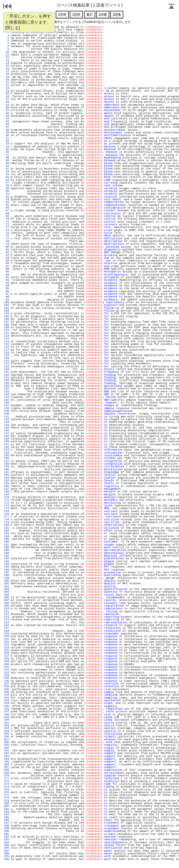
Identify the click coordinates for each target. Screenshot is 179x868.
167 (7, 489)
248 (7, 714)
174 (7, 508)
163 (7, 478)
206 (7, 598)
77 (7, 239)
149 (7, 439)
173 (7, 506)
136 (7, 403)
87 (7, 266)
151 (7, 444)
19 (7, 77)
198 (7, 575)
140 (7, 414)
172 (7, 503)
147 (7, 433)
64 (7, 202)
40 (7, 135)
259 (7, 745)
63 (7, 199)
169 (7, 495)
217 (7, 628)
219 (7, 634)
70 (7, 219)
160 (7, 470)
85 (7, 261)
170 (7, 497)
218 (7, 631)
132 (7, 392)
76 (7, 236)
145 (7, 428)
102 (7, 308)
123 (7, 367)
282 (7, 809)
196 (7, 570)
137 (7, 405)
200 (7, 581)
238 (7, 686)
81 (7, 250)
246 (7, 709)
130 (7, 386)
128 (7, 380)
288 (7, 826)
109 (7, 327)
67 (7, 211)
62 (7, 197)
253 (7, 728)
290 (7, 831)
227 (7, 656)
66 (7, 208)
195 (7, 567)
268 (7, 770)
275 (7, 790)
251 (7, 723)
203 (7, 589)
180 (7, 525)
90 (7, 275)
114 (7, 342)
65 (7, 205)
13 (7, 60)
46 (7, 152)
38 (7, 130)
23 (7, 88)
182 (7, 531)
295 (7, 845)
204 (7, 592)
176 (7, 514)
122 (7, 364)
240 (7, 692)
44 (7, 147)
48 (7, 158)
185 (7, 539)
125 (7, 372)
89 (7, 272)
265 (7, 762)
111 (7, 333)
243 (7, 700)
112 (7, 336)
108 (7, 325)
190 (7, 553)
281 (7, 806)
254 (7, 731)
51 (7, 166)
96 (7, 291)
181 (7, 528)
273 (7, 784)
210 (7, 609)
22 (7, 85)
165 (7, 483)
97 (7, 294)
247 (7, 711)
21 (7, 83)
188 (7, 547)
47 (7, 155)
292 (7, 837)
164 (7, 481)
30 (7, 108)
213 (7, 617)
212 (7, 614)
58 (7, 185)
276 (7, 792)
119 (7, 355)
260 (7, 748)
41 (7, 138)
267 (7, 767)
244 (7, 703)
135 (7, 400)
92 (7, 280)
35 (7, 122)
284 (7, 814)
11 (7, 55)
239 (7, 689)
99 (7, 300)
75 (7, 233)
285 (7, 817)
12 (7, 57)
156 (7, 458)
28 (7, 102)
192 (7, 558)
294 (7, 842)
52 (7, 169)
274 (7, 787)
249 (7, 717)
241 (7, 695)
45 (7, 149)
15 (7, 66)
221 (7, 639)
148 (7, 436)
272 (7, 781)
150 (7, 441)
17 (7, 71)
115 (7, 344)
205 (7, 595)
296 (7, 848)
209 (7, 606)
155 (7, 455)
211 (7, 612)
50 (7, 163)
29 (7, 105)
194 (7, 564)
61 (7, 194)
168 (7, 492)
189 (7, 550)
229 (7, 661)
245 (7, 706)
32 (7, 113)
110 (7, 330)
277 (7, 795)
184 (7, 536)
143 (7, 422)
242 (7, 698)
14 (7, 63)
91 (7, 277)
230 (7, 664)
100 (7, 302)
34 (7, 119)
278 (7, 798)
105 (7, 316)
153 (7, 450)
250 (7, 720)
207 (7, 600)
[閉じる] (13, 28)
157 (7, 461)
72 (7, 225)
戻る (7, 7)
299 (7, 856)
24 (7, 91)
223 (7, 645)
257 (7, 740)
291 (7, 834)
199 (7, 578)
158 (7, 464)
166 (7, 486)
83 (7, 255)
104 (7, 313)
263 (7, 756)
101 (7, 305)
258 (7, 742)
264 (7, 759)
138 (7, 408)
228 (7, 659)
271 (7, 778)
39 (7, 133)
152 (7, 447)
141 (7, 417)
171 (7, 500)
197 (7, 572)
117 (7, 350)
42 (7, 141)
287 (7, 823)
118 (7, 353)
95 (7, 288)
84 (7, 258)
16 (7, 69)
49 (7, 160)
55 (7, 177)
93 (7, 283)
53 (7, 172)
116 (7, 347)
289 (7, 828)
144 (7, 425)
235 (7, 678)
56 (7, 180)
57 (7, 183)
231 (7, 667)
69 (7, 216)
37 (7, 127)
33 (7, 116)
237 (7, 684)
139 (7, 411)
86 (7, 263)
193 (7, 561)
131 (7, 389)
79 (7, 244)
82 (7, 252)
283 (7, 812)
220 (7, 636)
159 (7, 467)
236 (7, 681)
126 (7, 375)
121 (7, 361)
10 (7, 52)
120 (7, 358)
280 (7, 803)
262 (7, 753)
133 (7, 394)
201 (7, 583)
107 (7, 322)
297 (7, 851)
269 (7, 773)
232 (7, 670)
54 (7, 174)
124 (7, 369)
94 (7, 286)
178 (7, 520)
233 (7, 673)
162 (7, 475)
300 (7, 859)
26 (7, 97)
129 (7, 383)
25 (7, 94)
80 (7, 247)
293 (7, 840)
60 (7, 191)
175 (7, 511)
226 (7, 653)
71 (7, 222)
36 (7, 124)
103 (7, 311)
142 (7, 419)
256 (7, 737)
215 (7, 623)
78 (7, 241)
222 (7, 642)
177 (7, 517)
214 (7, 620)
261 (7, 751)
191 (7, 556)
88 (7, 269)
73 (7, 227)
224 (7, 648)
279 (7, 801)
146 (7, 430)
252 (7, 726)
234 (7, 675)
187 (7, 545)
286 (7, 820)
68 (7, 213)
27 (7, 99)
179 (7, 522)
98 (7, 297)
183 (7, 533)
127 (7, 378)
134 (7, 397)
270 (7, 776)
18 (7, 74)
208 (7, 603)
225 (7, 650)
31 (7, 110)
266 (7, 765)
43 (7, 144)
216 (7, 625)
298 (7, 854)
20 (7, 80)
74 (7, 230)
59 (7, 188)
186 (7, 542)
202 (7, 586)
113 (7, 339)
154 (7, 453)
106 (7, 319)
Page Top (172, 7)
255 (7, 734)
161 (7, 472)
